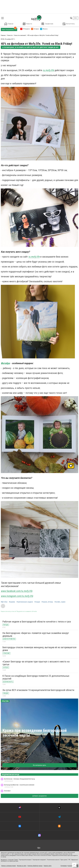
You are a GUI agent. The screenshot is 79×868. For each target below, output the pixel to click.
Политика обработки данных (35, 866)
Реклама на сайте (22, 866)
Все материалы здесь (40, 765)
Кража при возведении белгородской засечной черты (35, 733)
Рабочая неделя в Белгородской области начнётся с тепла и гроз (37, 622)
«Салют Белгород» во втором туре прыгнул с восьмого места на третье (36, 663)
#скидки (37, 602)
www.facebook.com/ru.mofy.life (17, 591)
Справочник (47, 24)
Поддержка (64, 866)
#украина (12, 602)
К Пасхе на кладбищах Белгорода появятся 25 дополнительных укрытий (36, 677)
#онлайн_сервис (60, 602)
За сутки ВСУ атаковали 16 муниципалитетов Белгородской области (38, 690)
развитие (70, 866)
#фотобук (4, 602)
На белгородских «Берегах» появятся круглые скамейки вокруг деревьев (36, 634)
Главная (9, 24)
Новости (27, 24)
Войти (76, 18)
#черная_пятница (47, 602)
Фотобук (5, 363)
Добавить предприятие (40, 796)
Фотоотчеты (69, 24)
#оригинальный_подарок (25, 602)
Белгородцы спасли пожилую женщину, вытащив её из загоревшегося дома (39, 649)
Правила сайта (48, 866)
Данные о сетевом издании (8, 866)
